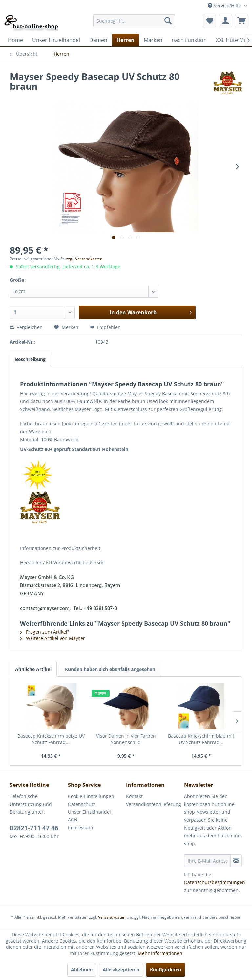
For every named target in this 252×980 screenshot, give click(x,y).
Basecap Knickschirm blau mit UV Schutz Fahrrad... (201, 739)
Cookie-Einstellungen (91, 796)
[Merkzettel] (209, 21)
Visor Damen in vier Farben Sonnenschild (126, 739)
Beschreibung (30, 359)
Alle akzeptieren (121, 970)
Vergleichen (26, 327)
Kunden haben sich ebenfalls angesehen (110, 669)
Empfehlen (105, 327)
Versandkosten (112, 917)
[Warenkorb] (241, 21)
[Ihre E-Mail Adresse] (207, 861)
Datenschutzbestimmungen (215, 882)
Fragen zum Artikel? (45, 632)
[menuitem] (134, 21)
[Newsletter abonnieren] (236, 861)
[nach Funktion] (189, 40)
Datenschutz (82, 804)
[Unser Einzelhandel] (56, 40)
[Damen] (98, 40)
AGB (73, 820)
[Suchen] (168, 21)
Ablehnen (82, 970)
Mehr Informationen (160, 953)
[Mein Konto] (225, 21)
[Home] (15, 40)
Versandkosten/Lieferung (153, 804)
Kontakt (134, 796)
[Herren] (126, 40)
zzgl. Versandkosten (84, 259)
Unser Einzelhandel (89, 812)
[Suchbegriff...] (134, 21)
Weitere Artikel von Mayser (52, 638)
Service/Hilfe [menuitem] (225, 5)
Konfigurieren (166, 970)
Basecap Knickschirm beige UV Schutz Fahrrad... (51, 739)
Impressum (80, 827)
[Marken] (153, 40)
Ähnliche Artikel (33, 669)
